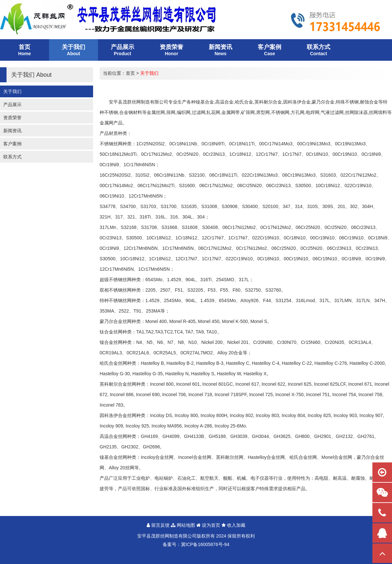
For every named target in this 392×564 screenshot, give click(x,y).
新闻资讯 (12, 131)
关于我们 (12, 91)
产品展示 (12, 105)
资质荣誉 (12, 118)
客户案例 (12, 144)
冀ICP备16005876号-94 (205, 544)
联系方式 (12, 157)
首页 (130, 73)
